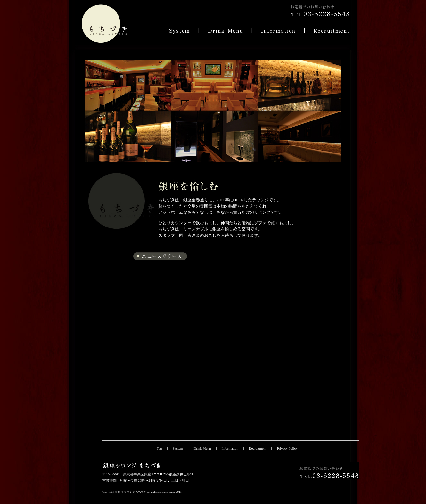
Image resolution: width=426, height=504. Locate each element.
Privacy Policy (287, 448)
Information (230, 448)
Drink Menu (202, 448)
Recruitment (258, 448)
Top (159, 448)
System (178, 448)
